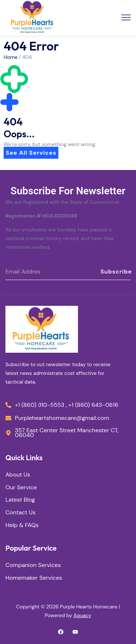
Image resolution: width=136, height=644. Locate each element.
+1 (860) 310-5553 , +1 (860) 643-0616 (67, 405)
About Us (18, 475)
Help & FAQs (22, 525)
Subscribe (116, 272)
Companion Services (33, 565)
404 (27, 57)
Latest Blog (20, 500)
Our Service (21, 488)
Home (11, 57)
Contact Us (20, 513)
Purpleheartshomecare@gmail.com (62, 418)
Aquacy (83, 615)
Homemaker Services (34, 578)
